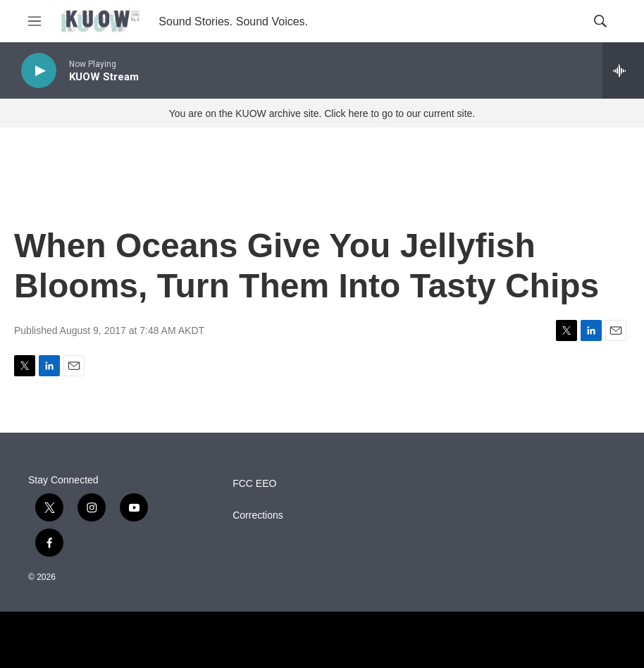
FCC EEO (254, 484)
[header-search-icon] (600, 21)
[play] (39, 71)
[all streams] (623, 70)
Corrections (258, 515)
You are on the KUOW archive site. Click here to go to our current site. (322, 113)
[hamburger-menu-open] (35, 21)
